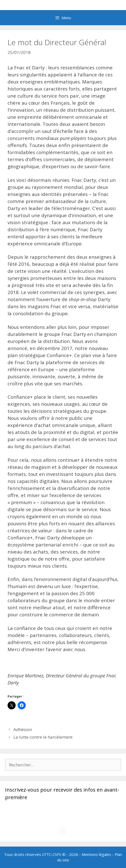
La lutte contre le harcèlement (43, 737)
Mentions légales (96, 854)
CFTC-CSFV (52, 854)
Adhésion (23, 729)
